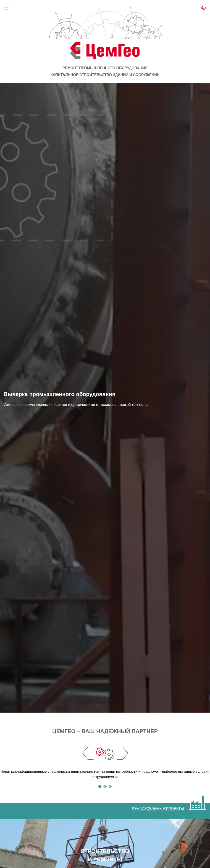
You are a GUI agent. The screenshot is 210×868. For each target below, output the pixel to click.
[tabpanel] (105, 760)
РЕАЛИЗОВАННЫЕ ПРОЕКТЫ (158, 809)
